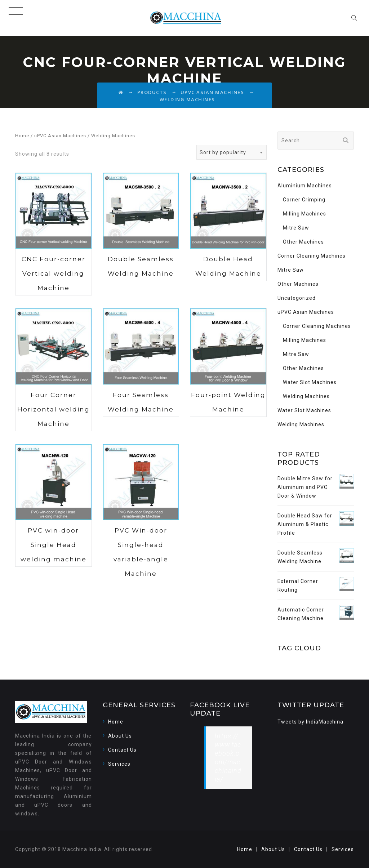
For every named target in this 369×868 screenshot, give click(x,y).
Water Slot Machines (310, 382)
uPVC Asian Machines (60, 136)
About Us (120, 736)
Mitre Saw (296, 228)
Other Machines (303, 242)
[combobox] (232, 152)
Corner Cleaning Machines (312, 256)
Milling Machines (304, 214)
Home (22, 136)
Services (119, 764)
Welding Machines (306, 396)
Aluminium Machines (305, 186)
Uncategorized (297, 298)
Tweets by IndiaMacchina (310, 722)
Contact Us (122, 750)
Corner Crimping (304, 200)
